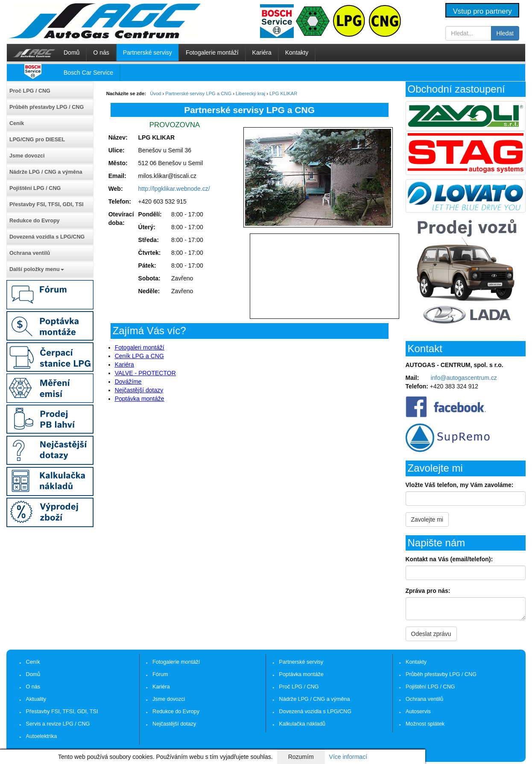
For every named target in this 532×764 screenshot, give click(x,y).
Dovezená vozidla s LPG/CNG (47, 237)
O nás (101, 52)
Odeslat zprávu (431, 634)
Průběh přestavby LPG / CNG (47, 107)
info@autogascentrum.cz (464, 378)
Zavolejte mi (427, 519)
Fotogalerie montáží (212, 52)
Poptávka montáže (140, 399)
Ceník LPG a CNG (139, 356)
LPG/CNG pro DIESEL (37, 140)
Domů (72, 52)
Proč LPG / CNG (30, 91)
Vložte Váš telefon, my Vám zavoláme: (460, 485)
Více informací (348, 757)
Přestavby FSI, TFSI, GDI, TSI (47, 204)
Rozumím (301, 757)
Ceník (17, 123)
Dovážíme (128, 382)
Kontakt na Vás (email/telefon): (449, 559)
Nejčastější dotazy (139, 390)
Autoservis (418, 712)
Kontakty (297, 52)
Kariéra (262, 52)
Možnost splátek (425, 724)
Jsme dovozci (27, 156)
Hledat (505, 33)
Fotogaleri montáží (140, 347)
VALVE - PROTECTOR (145, 373)
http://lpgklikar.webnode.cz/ (174, 189)
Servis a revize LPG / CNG (58, 724)
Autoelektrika (42, 736)
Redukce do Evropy (35, 221)
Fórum (160, 674)
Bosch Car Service (88, 73)
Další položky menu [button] (37, 269)
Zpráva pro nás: (428, 591)
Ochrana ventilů (30, 253)
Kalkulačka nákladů (303, 724)
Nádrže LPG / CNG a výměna (46, 172)
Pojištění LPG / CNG (35, 188)
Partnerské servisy (148, 52)
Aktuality (36, 699)
